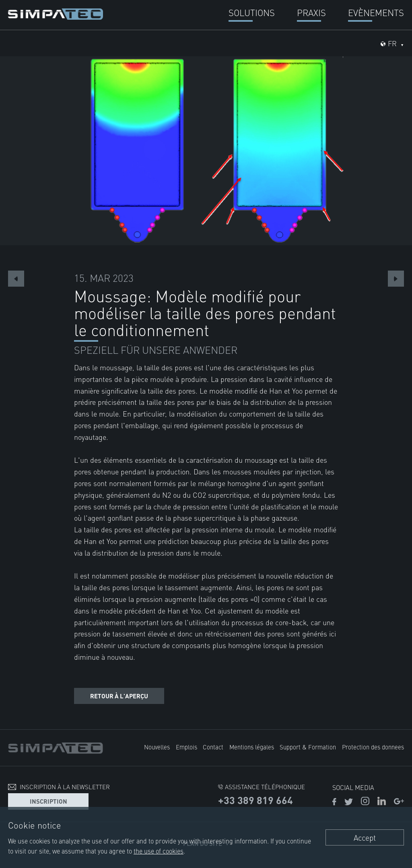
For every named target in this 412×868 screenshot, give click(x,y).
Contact (213, 747)
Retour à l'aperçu (119, 696)
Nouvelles (157, 747)
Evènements (376, 12)
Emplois (186, 747)
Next (396, 279)
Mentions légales (252, 747)
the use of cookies (159, 851)
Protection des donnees (373, 747)
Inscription (48, 801)
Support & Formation (308, 747)
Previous (16, 279)
